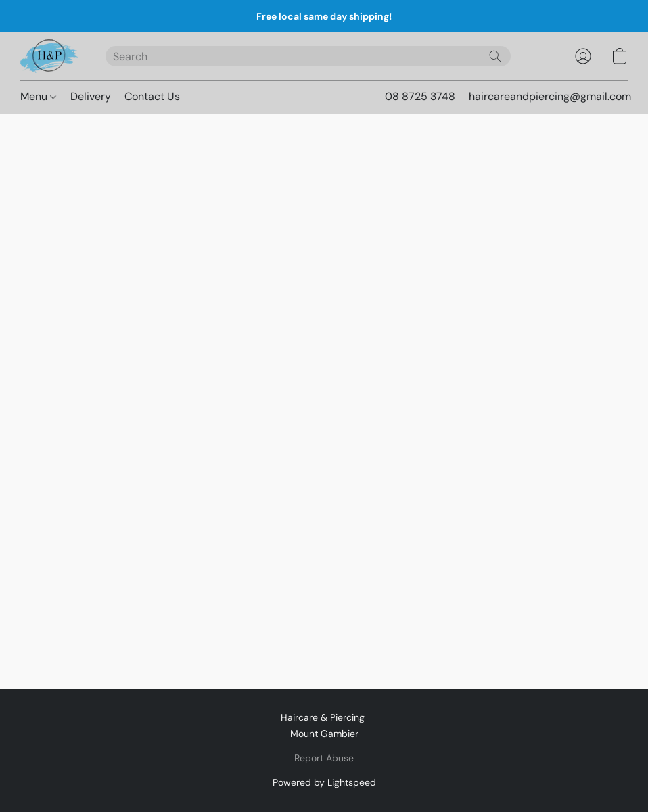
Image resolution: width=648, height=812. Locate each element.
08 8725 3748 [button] (420, 96)
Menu (38, 96)
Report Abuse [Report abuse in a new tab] (324, 758)
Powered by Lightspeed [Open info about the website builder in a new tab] (324, 782)
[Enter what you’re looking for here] (308, 56)
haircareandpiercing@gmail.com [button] (550, 96)
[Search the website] (495, 56)
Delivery (91, 96)
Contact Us (152, 96)
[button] (49, 56)
